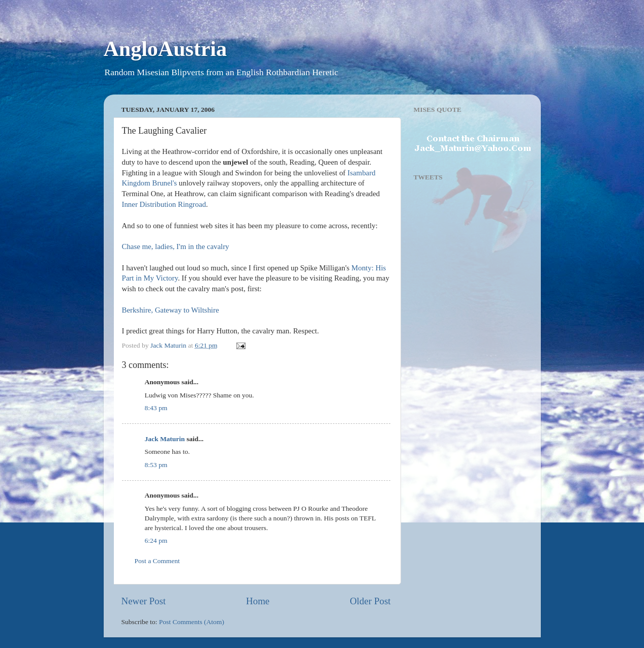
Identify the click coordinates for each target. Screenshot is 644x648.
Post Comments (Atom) (192, 622)
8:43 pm (156, 408)
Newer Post (144, 601)
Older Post (370, 601)
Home (258, 601)
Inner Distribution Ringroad (164, 204)
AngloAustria (165, 49)
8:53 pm (156, 465)
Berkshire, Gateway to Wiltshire (171, 310)
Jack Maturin (165, 439)
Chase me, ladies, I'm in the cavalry (176, 246)
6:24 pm (156, 541)
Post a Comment (157, 561)
